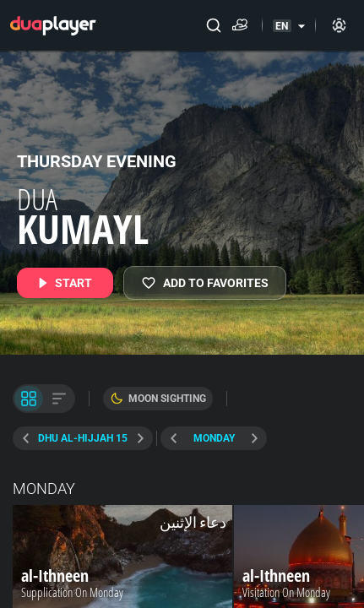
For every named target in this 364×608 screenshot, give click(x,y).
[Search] (213, 25)
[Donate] (243, 25)
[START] (65, 283)
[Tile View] (29, 399)
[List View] (59, 399)
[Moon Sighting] (158, 399)
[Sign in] (339, 25)
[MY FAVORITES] (205, 283)
